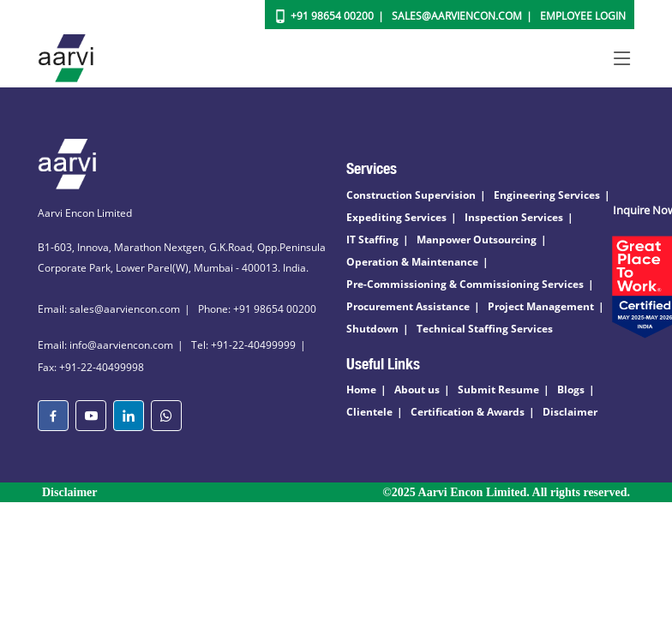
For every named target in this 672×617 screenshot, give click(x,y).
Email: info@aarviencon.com (105, 345)
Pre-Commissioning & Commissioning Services (465, 284)
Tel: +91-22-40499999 (243, 345)
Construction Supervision (411, 195)
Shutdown (372, 329)
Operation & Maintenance (412, 262)
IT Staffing (372, 240)
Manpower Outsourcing (477, 240)
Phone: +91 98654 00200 (257, 309)
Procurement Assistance (408, 306)
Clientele (369, 412)
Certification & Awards (468, 412)
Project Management (541, 306)
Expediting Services (396, 217)
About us (417, 389)
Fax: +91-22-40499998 (91, 367)
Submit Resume (498, 389)
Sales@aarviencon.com (457, 16)
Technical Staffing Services (485, 329)
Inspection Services (514, 217)
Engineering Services (547, 195)
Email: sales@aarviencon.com (109, 309)
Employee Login (583, 16)
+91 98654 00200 (332, 16)
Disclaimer (570, 412)
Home (361, 389)
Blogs (571, 389)
